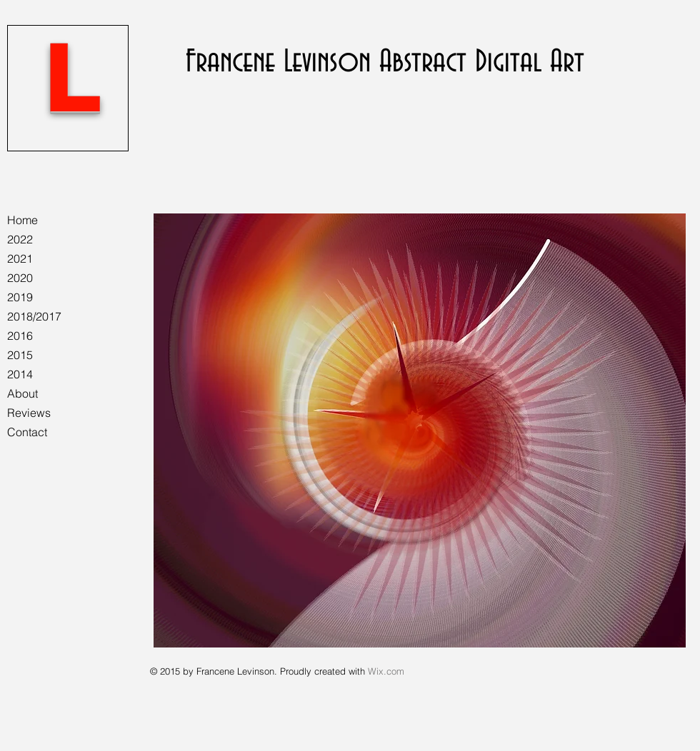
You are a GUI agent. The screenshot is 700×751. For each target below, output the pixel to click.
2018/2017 (34, 316)
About (22, 393)
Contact (27, 432)
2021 (20, 258)
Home (22, 220)
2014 (20, 374)
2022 (20, 239)
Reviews (29, 413)
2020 (20, 278)
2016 (20, 336)
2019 (20, 297)
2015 (20, 355)
